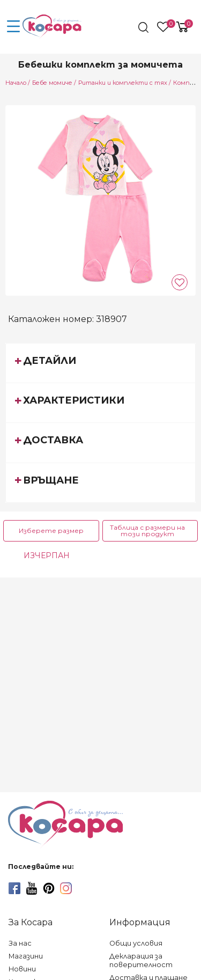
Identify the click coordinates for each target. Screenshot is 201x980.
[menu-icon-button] (13, 27)
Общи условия (136, 943)
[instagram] (66, 888)
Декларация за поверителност (141, 960)
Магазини (26, 956)
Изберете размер (51, 531)
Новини (22, 969)
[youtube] (32, 888)
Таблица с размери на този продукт (147, 531)
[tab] (100, 363)
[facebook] (14, 888)
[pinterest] (49, 888)
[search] (144, 27)
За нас (20, 943)
